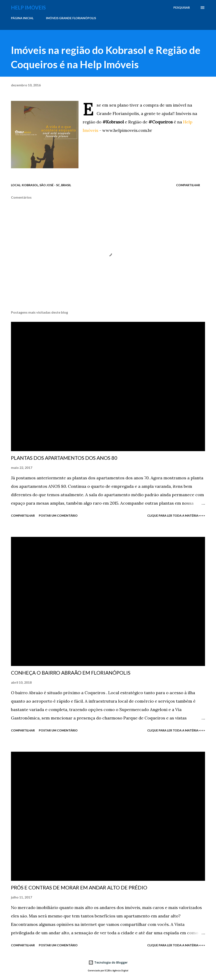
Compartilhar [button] (188, 185)
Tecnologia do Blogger (108, 962)
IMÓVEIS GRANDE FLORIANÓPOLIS (71, 18)
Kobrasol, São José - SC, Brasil (47, 185)
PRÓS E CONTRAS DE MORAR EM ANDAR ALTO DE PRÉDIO (79, 887)
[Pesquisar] (182, 8)
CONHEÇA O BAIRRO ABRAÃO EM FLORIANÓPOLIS (71, 673)
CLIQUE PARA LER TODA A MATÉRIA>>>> (176, 515)
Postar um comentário (58, 515)
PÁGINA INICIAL (22, 18)
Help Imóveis (28, 7)
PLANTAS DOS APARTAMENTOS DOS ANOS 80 (64, 458)
